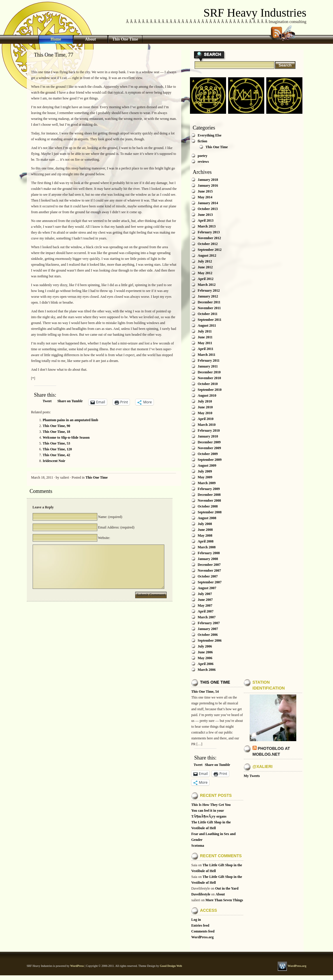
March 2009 (207, 483)
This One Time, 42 (57, 455)
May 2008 (205, 535)
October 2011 (208, 314)
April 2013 (206, 220)
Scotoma (198, 846)
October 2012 (208, 244)
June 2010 (205, 407)
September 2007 (210, 582)
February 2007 (209, 623)
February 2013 (209, 232)
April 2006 (206, 664)
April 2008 (206, 541)
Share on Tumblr (70, 401)
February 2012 (209, 290)
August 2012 (207, 256)
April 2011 (206, 349)
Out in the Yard (227, 888)
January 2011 (208, 366)
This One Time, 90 (57, 426)
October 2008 (208, 506)
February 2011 (209, 360)
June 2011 (205, 337)
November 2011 (209, 308)
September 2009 (210, 460)
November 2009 (209, 448)
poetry (203, 156)
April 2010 (206, 419)
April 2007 (206, 611)
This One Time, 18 (57, 432)
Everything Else (210, 135)
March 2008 (207, 547)
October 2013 (208, 209)
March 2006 (207, 670)
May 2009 (205, 477)
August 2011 (207, 325)
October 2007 (208, 576)
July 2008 (205, 524)
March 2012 (207, 285)
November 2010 (209, 378)
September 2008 (210, 512)
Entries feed (200, 925)
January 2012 (208, 296)
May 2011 (205, 343)
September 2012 (210, 250)
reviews (203, 162)
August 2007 (207, 588)
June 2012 (205, 267)
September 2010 (210, 390)
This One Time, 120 (57, 449)
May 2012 (205, 273)
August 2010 (207, 395)
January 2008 (208, 559)
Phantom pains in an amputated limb (71, 420)
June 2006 (205, 652)
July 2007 (205, 594)
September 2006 (210, 640)
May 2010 (205, 413)
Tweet (47, 401)
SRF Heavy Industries (255, 13)
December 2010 (209, 372)
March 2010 (207, 425)
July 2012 (205, 261)
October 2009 (208, 454)
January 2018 (208, 180)
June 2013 (205, 215)
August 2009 (207, 466)
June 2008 (205, 530)
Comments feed (203, 931)
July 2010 (205, 401)
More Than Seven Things (224, 900)
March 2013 (207, 226)
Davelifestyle (201, 894)
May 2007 (205, 605)
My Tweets (252, 776)
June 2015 (205, 191)
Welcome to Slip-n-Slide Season (66, 437)
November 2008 (209, 501)
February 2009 (209, 489)
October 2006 (208, 635)
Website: (104, 538)
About (90, 39)
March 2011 (207, 355)
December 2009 (209, 442)
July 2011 (205, 331)
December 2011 (209, 302)
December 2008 (209, 495)
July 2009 (205, 471)
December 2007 (209, 565)
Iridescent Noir (54, 461)
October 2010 (208, 384)
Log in (196, 920)
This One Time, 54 (205, 692)
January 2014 (208, 203)
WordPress (77, 966)
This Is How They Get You (211, 805)
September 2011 (210, 320)
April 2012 (206, 279)
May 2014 (205, 197)
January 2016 (208, 185)
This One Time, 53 (57, 443)
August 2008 (207, 518)
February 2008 (209, 553)
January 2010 (208, 436)
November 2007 (209, 570)
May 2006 (205, 658)
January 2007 (208, 629)
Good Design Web (171, 966)
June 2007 (205, 600)
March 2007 (207, 617)
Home (56, 39)
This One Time (125, 39)
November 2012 (209, 238)
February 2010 (209, 430)
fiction (203, 141)
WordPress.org (203, 937)
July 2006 (205, 646)
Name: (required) (110, 517)
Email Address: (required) (116, 527)
